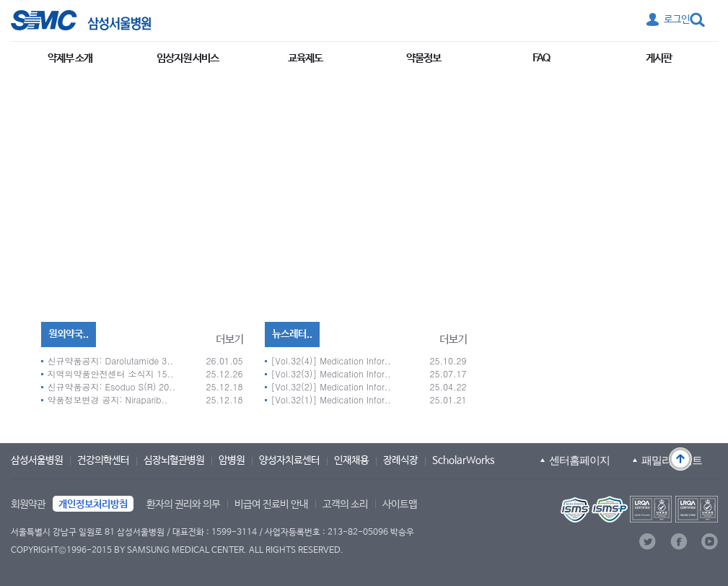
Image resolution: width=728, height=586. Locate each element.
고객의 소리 (345, 504)
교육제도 (305, 58)
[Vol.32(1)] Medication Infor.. (331, 399)
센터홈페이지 (579, 460)
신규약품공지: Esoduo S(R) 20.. (112, 386)
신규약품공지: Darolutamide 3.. (111, 360)
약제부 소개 (70, 58)
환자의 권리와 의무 (183, 504)
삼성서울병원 (37, 460)
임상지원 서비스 (188, 58)
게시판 (659, 58)
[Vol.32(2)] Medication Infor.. (331, 386)
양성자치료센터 (289, 460)
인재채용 (351, 460)
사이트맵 (400, 504)
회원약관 (28, 504)
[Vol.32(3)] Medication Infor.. (331, 373)
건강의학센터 (103, 460)
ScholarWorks (464, 460)
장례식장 (400, 460)
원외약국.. (69, 334)
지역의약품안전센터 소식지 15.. (111, 373)
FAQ (541, 58)
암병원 (232, 460)
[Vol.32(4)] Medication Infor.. (331, 360)
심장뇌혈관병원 (174, 460)
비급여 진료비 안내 (271, 504)
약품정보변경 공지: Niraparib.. (108, 399)
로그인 (677, 19)
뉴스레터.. (292, 334)
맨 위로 (680, 459)
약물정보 (424, 58)
